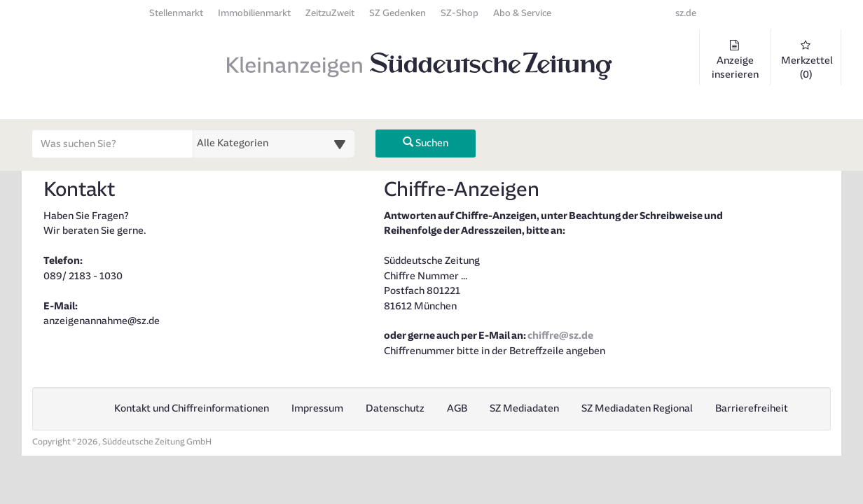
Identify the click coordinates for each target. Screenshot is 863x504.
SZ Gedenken (398, 13)
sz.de (686, 13)
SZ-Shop (460, 13)
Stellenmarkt (176, 13)
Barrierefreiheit (752, 408)
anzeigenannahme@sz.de (102, 321)
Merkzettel (807, 60)
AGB (457, 408)
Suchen (426, 143)
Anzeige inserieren (735, 60)
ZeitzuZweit (330, 13)
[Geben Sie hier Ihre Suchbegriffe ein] (113, 143)
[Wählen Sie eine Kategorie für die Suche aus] (274, 143)
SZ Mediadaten (524, 408)
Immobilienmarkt (254, 13)
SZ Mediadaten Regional (637, 408)
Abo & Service (522, 13)
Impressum (317, 408)
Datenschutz (395, 408)
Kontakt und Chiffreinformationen (192, 408)
